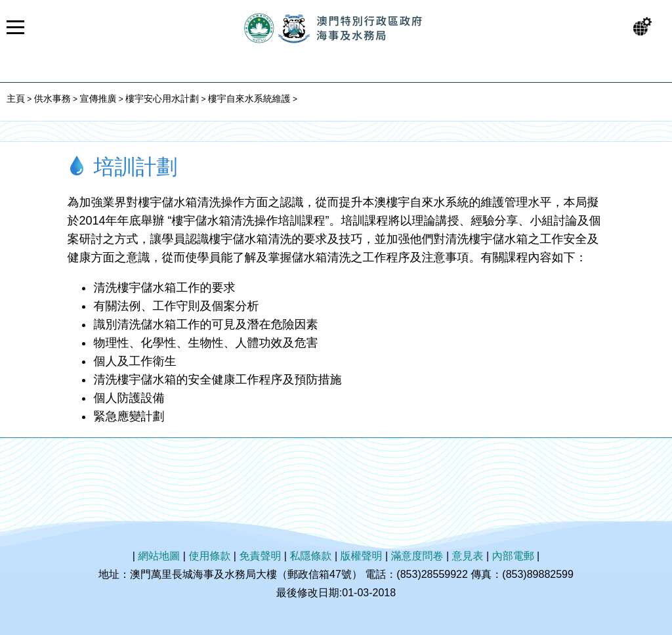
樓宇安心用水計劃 (162, 99)
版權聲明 (362, 556)
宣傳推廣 (98, 99)
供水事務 (52, 99)
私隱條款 (310, 556)
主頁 (16, 99)
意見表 (468, 556)
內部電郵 (513, 556)
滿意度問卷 (417, 556)
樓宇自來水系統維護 (249, 99)
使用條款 (209, 556)
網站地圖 (159, 556)
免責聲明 (260, 556)
